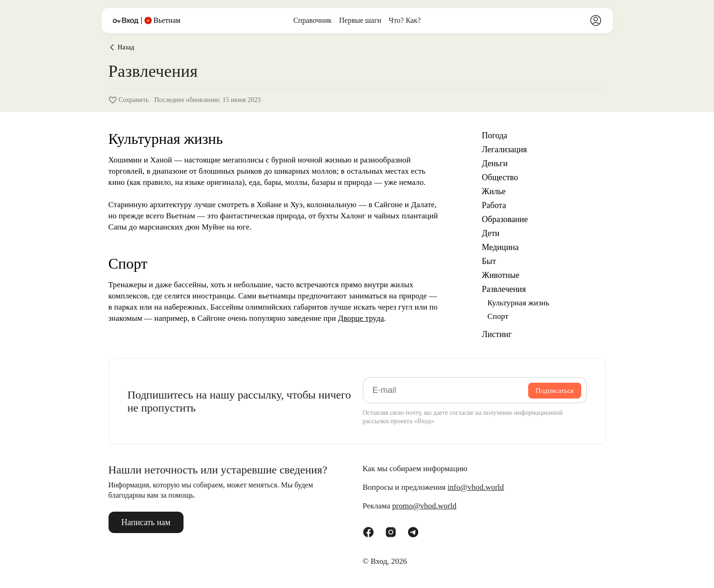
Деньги (495, 163)
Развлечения (504, 289)
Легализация (505, 149)
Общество (500, 177)
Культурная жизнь (519, 303)
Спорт (498, 316)
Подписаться (555, 391)
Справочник (313, 20)
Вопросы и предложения (433, 487)
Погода (495, 135)
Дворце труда (361, 318)
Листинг (497, 334)
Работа (494, 205)
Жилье (494, 191)
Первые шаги (360, 20)
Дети (491, 233)
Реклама (410, 506)
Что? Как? (405, 20)
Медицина (500, 247)
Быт (489, 261)
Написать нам (146, 522)
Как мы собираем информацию (415, 469)
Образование (505, 219)
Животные (501, 275)
